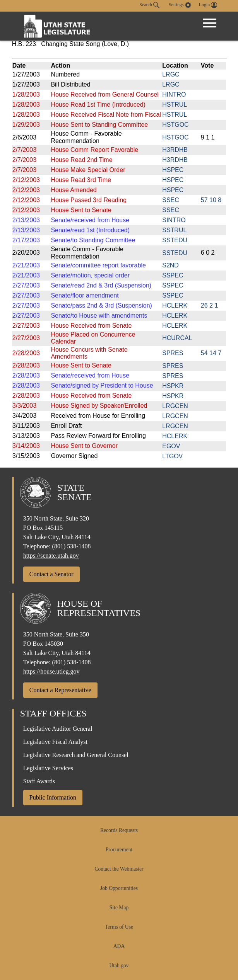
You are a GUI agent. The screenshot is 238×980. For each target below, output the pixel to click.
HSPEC (173, 170)
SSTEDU (175, 240)
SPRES (173, 353)
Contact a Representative (60, 690)
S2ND (170, 265)
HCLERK (175, 305)
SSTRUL (174, 230)
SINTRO (174, 220)
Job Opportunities (119, 888)
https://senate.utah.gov (51, 556)
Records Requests (119, 830)
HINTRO (174, 94)
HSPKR (173, 386)
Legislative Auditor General (58, 729)
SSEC (171, 200)
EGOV (171, 446)
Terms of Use (119, 927)
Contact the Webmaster (119, 869)
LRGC (171, 74)
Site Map (119, 908)
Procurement (119, 850)
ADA (119, 946)
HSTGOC (175, 125)
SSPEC (173, 275)
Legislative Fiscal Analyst (55, 742)
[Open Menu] (210, 23)
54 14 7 (211, 353)
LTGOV (172, 456)
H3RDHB (175, 150)
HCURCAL (177, 338)
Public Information (53, 797)
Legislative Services (48, 768)
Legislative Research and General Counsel (76, 755)
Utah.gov (119, 966)
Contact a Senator (51, 574)
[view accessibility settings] (180, 5)
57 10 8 (211, 200)
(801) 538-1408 (72, 546)
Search (149, 5)
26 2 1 (209, 305)
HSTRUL (175, 105)
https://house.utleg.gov (51, 671)
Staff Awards (39, 781)
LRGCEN (175, 406)
